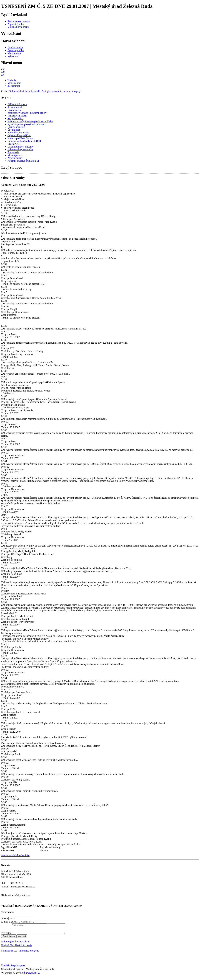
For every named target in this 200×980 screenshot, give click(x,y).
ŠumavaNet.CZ (32, 975)
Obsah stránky (13, 178)
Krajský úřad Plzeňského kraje (17, 947)
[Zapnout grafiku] (16, 24)
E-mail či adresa (9, 922)
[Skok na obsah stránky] (19, 21)
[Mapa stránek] (14, 53)
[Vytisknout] (13, 56)
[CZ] (3, 69)
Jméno (5, 918)
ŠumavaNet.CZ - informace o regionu (20, 953)
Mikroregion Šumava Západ (15, 943)
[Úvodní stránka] (15, 48)
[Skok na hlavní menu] (18, 27)
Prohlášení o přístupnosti (14, 967)
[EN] (3, 75)
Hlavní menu (12, 62)
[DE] (3, 72)
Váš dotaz (6, 935)
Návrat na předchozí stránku (15, 855)
